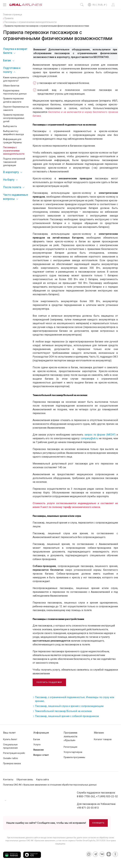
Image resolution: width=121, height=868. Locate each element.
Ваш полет (9, 733)
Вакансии (39, 750)
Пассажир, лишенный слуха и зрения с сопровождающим (69, 706)
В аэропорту (11, 172)
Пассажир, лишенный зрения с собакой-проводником (67, 716)
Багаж (7, 60)
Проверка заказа (12, 763)
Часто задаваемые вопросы (16, 197)
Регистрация (70, 747)
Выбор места (10, 126)
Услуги (37, 745)
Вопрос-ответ (41, 755)
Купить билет (10, 739)
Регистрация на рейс (14, 753)
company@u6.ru (89, 438)
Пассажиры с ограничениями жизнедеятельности (14, 151)
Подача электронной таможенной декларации (14, 162)
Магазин (99, 733)
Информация (41, 733)
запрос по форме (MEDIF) (100, 435)
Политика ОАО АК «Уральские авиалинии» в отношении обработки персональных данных (50, 785)
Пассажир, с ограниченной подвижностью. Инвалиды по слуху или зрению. (75, 699)
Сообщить (98, 823)
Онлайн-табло (11, 758)
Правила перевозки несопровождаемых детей (14, 118)
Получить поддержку (49, 682)
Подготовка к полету (12, 70)
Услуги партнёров (73, 752)
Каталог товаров (103, 739)
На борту (9, 180)
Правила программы (74, 757)
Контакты (8, 780)
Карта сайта (43, 780)
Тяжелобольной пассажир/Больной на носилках (63, 711)
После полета (12, 187)
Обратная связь (25, 780)
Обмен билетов (11, 86)
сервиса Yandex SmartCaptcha (82, 841)
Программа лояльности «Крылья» (70, 736)
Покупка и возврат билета (15, 51)
